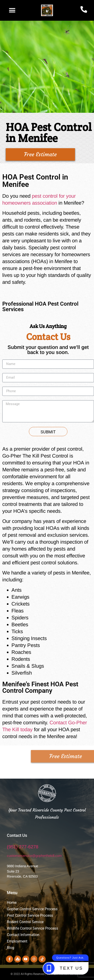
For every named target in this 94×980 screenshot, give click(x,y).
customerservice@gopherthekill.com (34, 856)
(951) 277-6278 (23, 847)
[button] (12, 10)
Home (12, 903)
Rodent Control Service (25, 922)
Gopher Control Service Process (32, 909)
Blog (11, 948)
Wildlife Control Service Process (32, 928)
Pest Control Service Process (30, 915)
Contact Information (23, 935)
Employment (18, 941)
